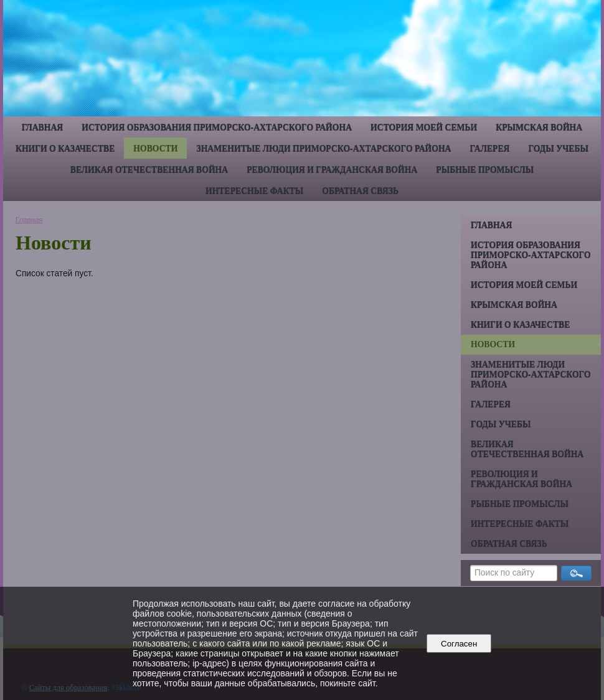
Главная (42, 127)
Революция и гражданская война (332, 170)
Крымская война (539, 127)
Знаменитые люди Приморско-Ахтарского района (323, 148)
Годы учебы (558, 148)
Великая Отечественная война (149, 170)
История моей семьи (424, 127)
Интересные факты (254, 191)
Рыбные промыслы (485, 170)
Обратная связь (360, 191)
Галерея (490, 148)
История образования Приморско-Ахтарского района (217, 127)
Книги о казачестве (65, 148)
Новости (155, 148)
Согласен (459, 644)
